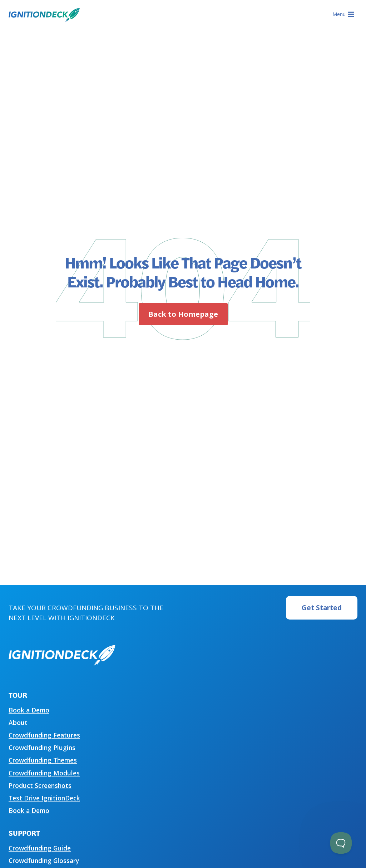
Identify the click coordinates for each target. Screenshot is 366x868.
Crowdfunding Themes (43, 760)
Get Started (322, 608)
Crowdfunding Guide (40, 848)
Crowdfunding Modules (44, 773)
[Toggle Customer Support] (341, 843)
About (18, 722)
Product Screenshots (40, 785)
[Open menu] (343, 14)
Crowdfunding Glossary (44, 860)
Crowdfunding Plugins (42, 748)
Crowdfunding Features (44, 735)
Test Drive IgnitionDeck (44, 798)
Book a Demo (29, 710)
